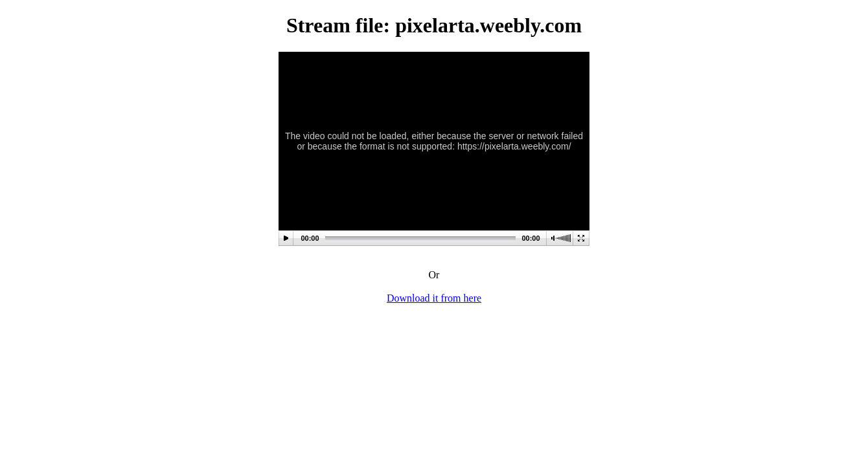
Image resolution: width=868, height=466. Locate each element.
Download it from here (434, 298)
